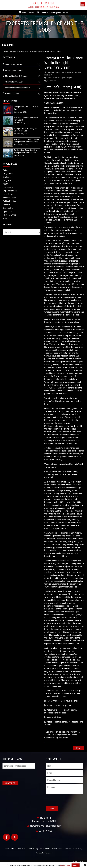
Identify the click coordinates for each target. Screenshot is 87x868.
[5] (81, 635)
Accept (76, 865)
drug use (58, 738)
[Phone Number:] (65, 780)
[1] (77, 227)
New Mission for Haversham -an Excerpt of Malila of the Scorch (26, 140)
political (62, 732)
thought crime (61, 735)
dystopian (54, 732)
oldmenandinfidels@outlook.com (54, 12)
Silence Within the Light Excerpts (59, 78)
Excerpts (13, 52)
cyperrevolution (73, 732)
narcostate (49, 738)
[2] (64, 243)
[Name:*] (65, 766)
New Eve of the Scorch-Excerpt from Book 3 (26, 119)
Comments (52, 81)
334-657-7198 (28, 12)
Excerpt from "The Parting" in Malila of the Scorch (25, 130)
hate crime (72, 735)
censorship (49, 735)
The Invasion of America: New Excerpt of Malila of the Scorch (26, 151)
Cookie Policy (65, 865)
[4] (70, 597)
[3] (66, 566)
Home (6, 52)
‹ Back (78, 748)
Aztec (65, 738)
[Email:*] (65, 773)
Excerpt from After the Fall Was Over (26, 108)
